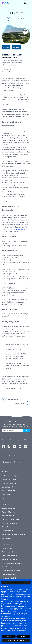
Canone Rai (6, 527)
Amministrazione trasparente (11, 519)
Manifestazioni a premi (9, 523)
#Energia (6, 47)
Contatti (5, 498)
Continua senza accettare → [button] (16, 582)
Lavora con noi (7, 494)
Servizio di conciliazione (10, 559)
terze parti (28, 601)
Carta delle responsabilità (10, 574)
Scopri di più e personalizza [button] (16, 640)
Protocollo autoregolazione (11, 571)
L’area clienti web (8, 487)
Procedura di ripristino (9, 567)
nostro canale (20, 229)
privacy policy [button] (22, 591)
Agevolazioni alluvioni (9, 578)
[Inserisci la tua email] (13, 430)
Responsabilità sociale (9, 512)
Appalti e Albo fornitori (9, 491)
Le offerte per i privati (9, 479)
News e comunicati (8, 516)
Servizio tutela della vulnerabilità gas (14, 534)
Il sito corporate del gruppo (11, 476)
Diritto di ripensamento (10, 556)
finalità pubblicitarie (6, 612)
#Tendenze (16, 47)
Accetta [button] (23, 636)
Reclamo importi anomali (10, 552)
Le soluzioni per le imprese (10, 483)
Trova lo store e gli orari (10, 508)
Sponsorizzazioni (7, 531)
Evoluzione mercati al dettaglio (12, 563)
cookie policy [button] (5, 600)
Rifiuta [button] (9, 636)
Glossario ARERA (7, 538)
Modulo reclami (7, 548)
